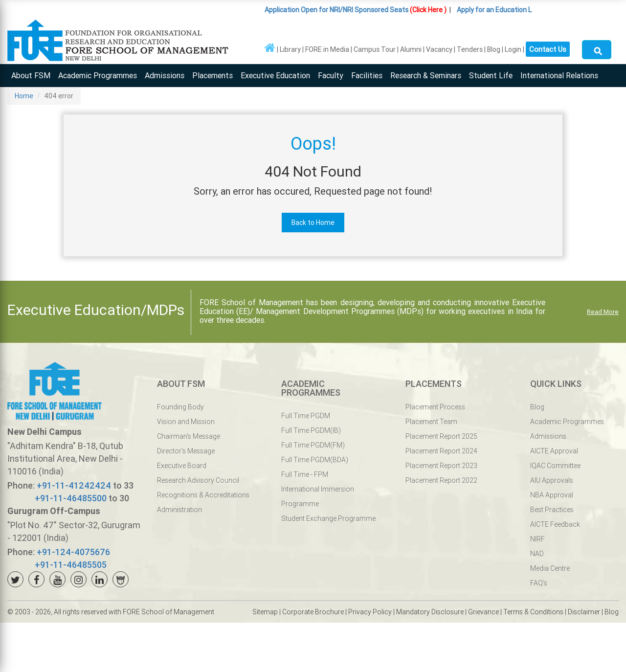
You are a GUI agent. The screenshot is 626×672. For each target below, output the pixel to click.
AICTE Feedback (555, 524)
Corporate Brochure (313, 612)
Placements (212, 75)
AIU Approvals (552, 480)
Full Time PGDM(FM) (313, 445)
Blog (494, 49)
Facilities (367, 75)
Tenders (470, 49)
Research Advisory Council (198, 480)
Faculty (331, 75)
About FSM (31, 75)
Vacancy (439, 49)
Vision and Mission (186, 422)
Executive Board (182, 466)
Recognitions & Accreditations (203, 495)
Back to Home (313, 223)
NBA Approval (552, 495)
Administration (179, 510)
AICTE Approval (554, 451)
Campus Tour (375, 49)
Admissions (165, 75)
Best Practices (552, 510)
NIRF (537, 539)
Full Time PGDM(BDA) (315, 460)
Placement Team (431, 422)
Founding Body (180, 407)
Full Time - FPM (305, 474)
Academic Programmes (98, 75)
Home (24, 96)
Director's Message (186, 451)
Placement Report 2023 (441, 466)
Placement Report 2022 (441, 480)
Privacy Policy (370, 612)
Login (513, 49)
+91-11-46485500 (71, 498)
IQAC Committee (555, 466)
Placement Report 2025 (441, 436)
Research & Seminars (426, 75)
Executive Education (275, 75)
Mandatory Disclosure (430, 612)
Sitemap (265, 612)
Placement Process (435, 407)
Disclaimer (584, 612)
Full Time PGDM (306, 416)
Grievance (483, 612)
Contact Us (548, 48)
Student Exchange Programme (328, 518)
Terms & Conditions (533, 612)
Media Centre (550, 568)
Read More (603, 312)
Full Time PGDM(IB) (311, 430)
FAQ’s (539, 583)
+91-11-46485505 (71, 565)
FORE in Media (327, 49)
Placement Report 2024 (441, 451)
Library (290, 49)
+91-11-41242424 (74, 485)
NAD (537, 554)
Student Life (491, 75)
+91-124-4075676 (73, 552)
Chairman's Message (189, 436)
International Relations (559, 75)
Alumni (411, 49)
